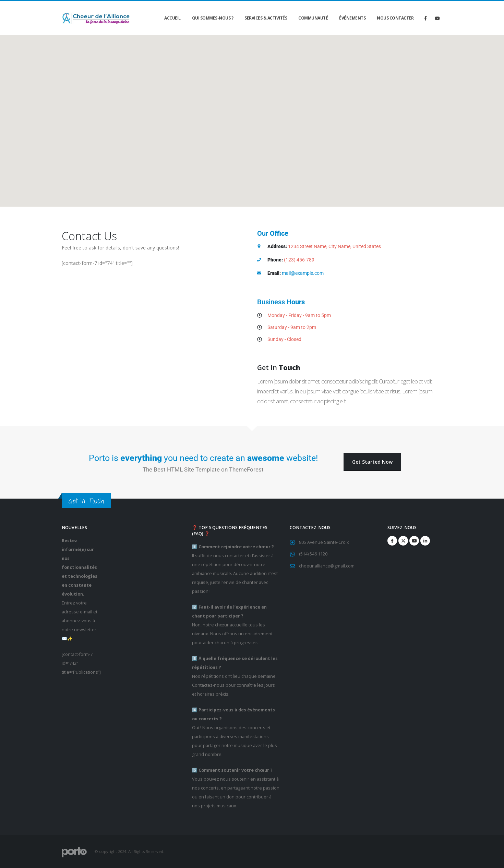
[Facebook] (425, 18)
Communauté (313, 18)
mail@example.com (303, 273)
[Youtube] (437, 18)
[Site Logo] (96, 18)
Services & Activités (266, 18)
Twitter (403, 541)
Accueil (172, 18)
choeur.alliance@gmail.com (327, 566)
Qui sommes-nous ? (213, 18)
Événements (352, 18)
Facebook (392, 541)
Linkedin (425, 541)
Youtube (414, 541)
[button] (372, 462)
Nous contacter (395, 18)
